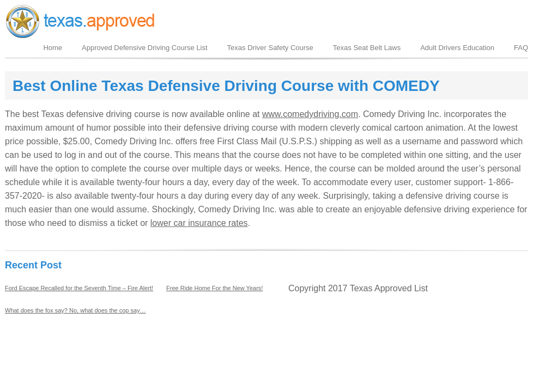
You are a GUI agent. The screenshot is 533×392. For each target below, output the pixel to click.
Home (53, 48)
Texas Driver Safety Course (270, 48)
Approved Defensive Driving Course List (145, 48)
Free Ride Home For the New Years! (214, 288)
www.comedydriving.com (310, 114)
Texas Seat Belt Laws (367, 48)
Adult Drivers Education (457, 48)
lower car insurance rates (199, 223)
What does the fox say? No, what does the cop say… (75, 310)
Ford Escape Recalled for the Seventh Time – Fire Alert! (79, 288)
